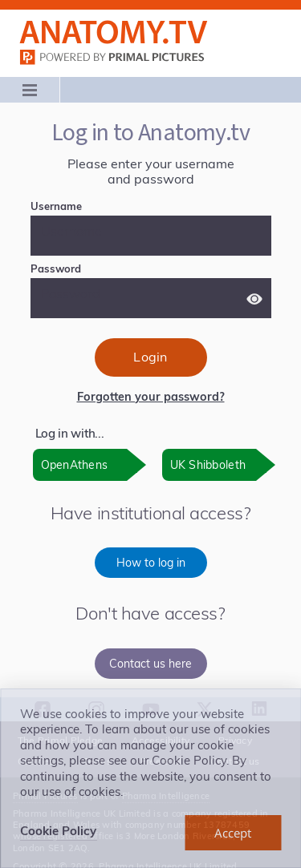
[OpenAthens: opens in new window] (89, 465)
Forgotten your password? (151, 397)
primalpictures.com (114, 57)
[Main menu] (30, 90)
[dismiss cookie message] (233, 833)
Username (82, 206)
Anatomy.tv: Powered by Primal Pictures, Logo (114, 32)
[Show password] (254, 299)
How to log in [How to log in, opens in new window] (151, 563)
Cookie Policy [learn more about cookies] (58, 831)
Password (81, 268)
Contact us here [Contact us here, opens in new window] (150, 664)
